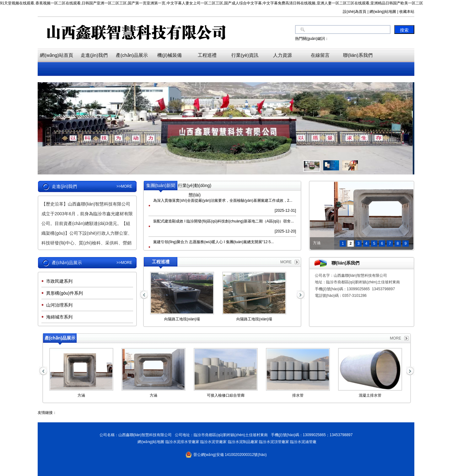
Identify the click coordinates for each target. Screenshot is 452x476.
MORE (286, 262)
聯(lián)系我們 (358, 55)
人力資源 (282, 55)
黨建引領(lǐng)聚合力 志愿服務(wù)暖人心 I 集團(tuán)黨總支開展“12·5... (213, 242)
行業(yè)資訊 (245, 55)
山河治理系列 (59, 305)
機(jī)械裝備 (169, 55)
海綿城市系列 (59, 317)
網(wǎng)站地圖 (150, 442)
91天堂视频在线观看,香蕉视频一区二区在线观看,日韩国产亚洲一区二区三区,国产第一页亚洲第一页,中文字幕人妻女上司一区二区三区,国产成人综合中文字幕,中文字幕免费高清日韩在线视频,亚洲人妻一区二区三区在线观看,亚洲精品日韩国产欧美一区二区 (212, 3)
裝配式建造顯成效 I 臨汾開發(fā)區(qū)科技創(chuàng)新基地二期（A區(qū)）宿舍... (223, 221)
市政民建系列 (59, 281)
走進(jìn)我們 (94, 55)
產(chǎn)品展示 (132, 55)
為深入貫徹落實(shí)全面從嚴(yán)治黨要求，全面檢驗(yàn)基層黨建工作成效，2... (223, 201)
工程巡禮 (207, 55)
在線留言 (320, 55)
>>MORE (124, 186)
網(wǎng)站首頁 (56, 55)
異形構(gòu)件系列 (65, 293)
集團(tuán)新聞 (161, 185)
